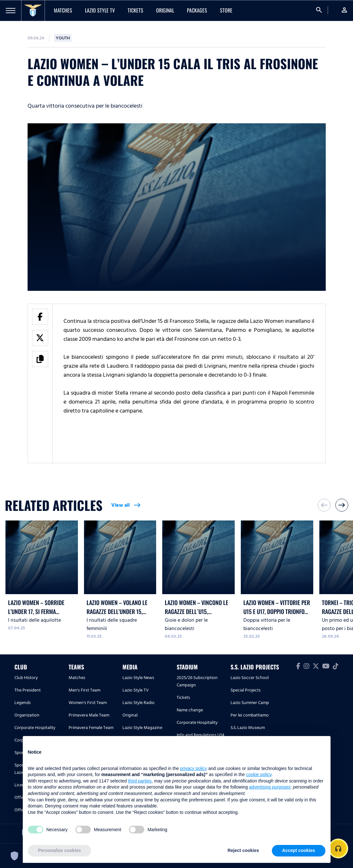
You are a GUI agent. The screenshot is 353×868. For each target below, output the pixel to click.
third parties (140, 781)
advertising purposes (270, 787)
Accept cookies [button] (299, 850)
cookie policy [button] (259, 774)
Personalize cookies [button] (60, 850)
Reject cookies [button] (243, 850)
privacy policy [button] (194, 768)
